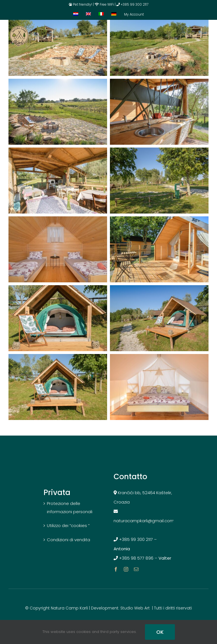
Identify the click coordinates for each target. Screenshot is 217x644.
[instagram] (126, 569)
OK (160, 632)
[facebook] (116, 569)
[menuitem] (76, 14)
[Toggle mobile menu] (206, 36)
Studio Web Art (135, 608)
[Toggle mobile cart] (194, 36)
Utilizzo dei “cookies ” (68, 525)
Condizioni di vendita (69, 540)
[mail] (136, 569)
